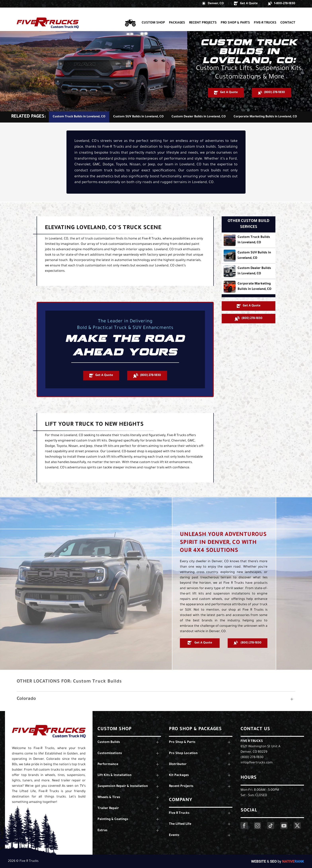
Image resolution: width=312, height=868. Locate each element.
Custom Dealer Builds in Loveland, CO (199, 117)
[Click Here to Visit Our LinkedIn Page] (271, 826)
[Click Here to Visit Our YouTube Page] (284, 826)
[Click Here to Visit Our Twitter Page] (297, 826)
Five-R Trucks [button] (265, 16)
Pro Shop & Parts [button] (235, 16)
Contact (288, 16)
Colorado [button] (26, 699)
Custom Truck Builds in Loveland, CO (79, 117)
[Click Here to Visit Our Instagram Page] (257, 826)
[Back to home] (48, 16)
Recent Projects (203, 16)
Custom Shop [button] (153, 16)
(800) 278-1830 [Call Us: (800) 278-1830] (252, 757)
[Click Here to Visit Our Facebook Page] (244, 826)
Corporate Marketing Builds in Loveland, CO (265, 117)
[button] (213, 4)
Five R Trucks (252, 741)
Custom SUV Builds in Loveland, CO (138, 117)
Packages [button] (177, 16)
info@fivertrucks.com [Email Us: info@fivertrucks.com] (257, 763)
